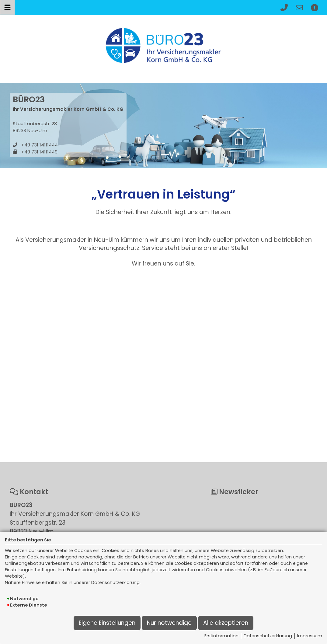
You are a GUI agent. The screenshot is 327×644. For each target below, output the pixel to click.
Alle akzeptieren (226, 623)
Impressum (310, 636)
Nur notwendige (169, 623)
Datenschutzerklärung (268, 636)
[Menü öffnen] (7, 7)
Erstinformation (221, 636)
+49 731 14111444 (40, 145)
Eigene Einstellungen (107, 623)
